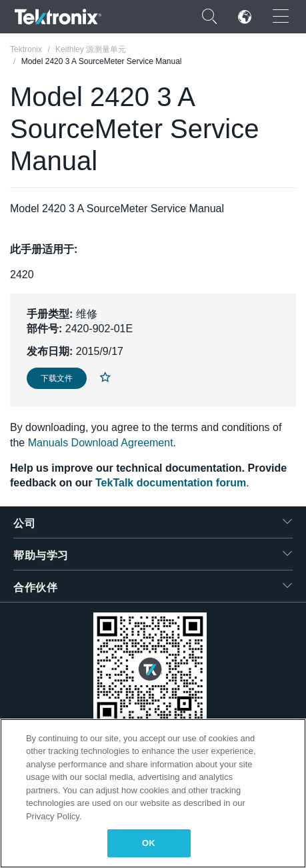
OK (149, 843)
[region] (153, 793)
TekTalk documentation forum (171, 483)
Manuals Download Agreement (101, 443)
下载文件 (57, 378)
